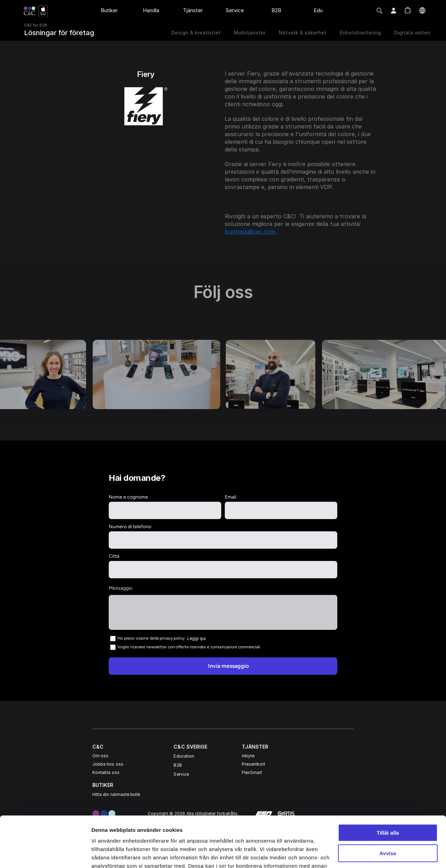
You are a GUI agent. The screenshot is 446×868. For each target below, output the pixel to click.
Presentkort (254, 764)
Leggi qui (197, 638)
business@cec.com (250, 232)
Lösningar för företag (59, 33)
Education (184, 756)
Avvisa (388, 806)
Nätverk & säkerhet (303, 33)
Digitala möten (412, 33)
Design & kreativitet (196, 33)
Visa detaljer (107, 854)
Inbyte (248, 756)
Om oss (100, 756)
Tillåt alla (388, 785)
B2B (178, 765)
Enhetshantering (360, 33)
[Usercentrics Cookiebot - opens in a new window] (45, 854)
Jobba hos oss (108, 764)
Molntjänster (250, 33)
